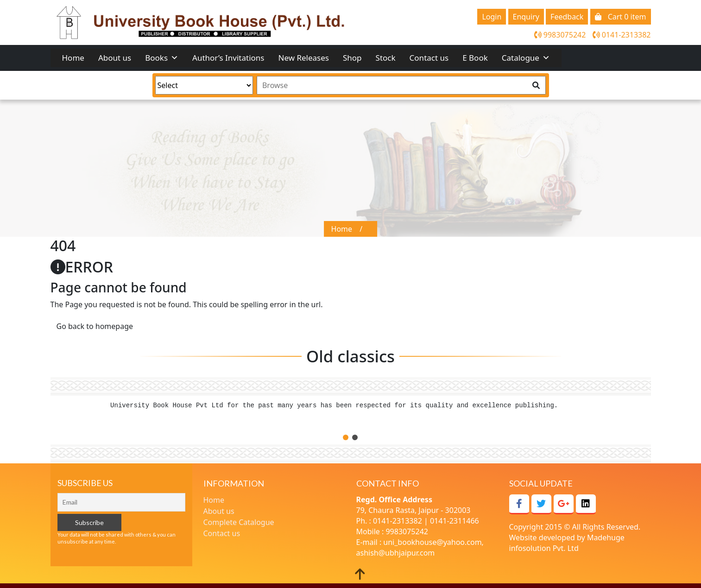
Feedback (567, 17)
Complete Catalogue (239, 522)
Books (162, 58)
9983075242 (560, 35)
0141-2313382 (622, 35)
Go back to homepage (95, 326)
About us (115, 58)
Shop (352, 58)
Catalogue (526, 58)
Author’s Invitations (228, 58)
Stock (386, 58)
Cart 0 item (621, 17)
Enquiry (526, 17)
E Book (475, 58)
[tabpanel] (350, 409)
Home (73, 58)
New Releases (304, 58)
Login (492, 17)
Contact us (429, 58)
